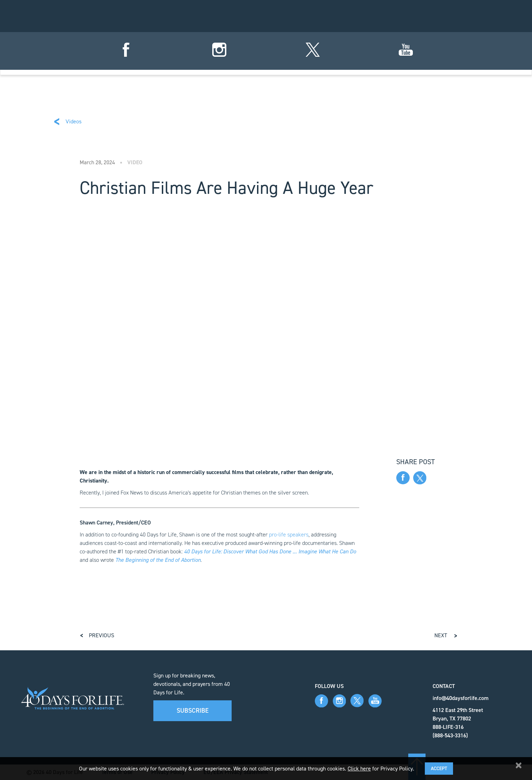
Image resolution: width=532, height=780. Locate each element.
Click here (359, 769)
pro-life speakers (289, 535)
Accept (439, 769)
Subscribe (193, 711)
